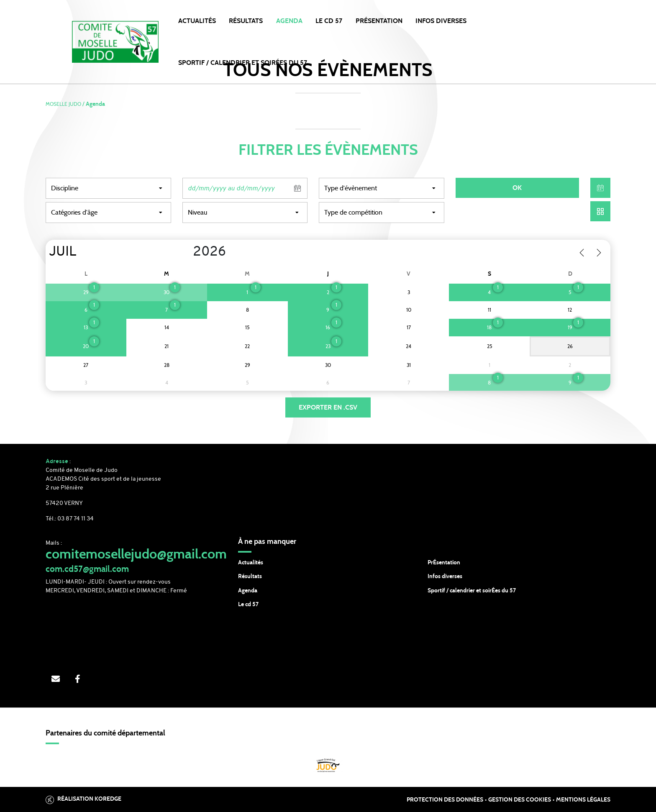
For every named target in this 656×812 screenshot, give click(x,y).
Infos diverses (445, 576)
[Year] (186, 252)
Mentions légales (583, 800)
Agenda (289, 21)
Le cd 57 (248, 605)
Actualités (197, 21)
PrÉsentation (444, 563)
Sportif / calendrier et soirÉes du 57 (472, 591)
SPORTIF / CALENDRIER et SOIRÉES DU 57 (243, 63)
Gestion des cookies (520, 800)
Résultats (246, 21)
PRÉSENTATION (379, 21)
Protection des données (445, 800)
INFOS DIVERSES (441, 21)
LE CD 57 (329, 21)
